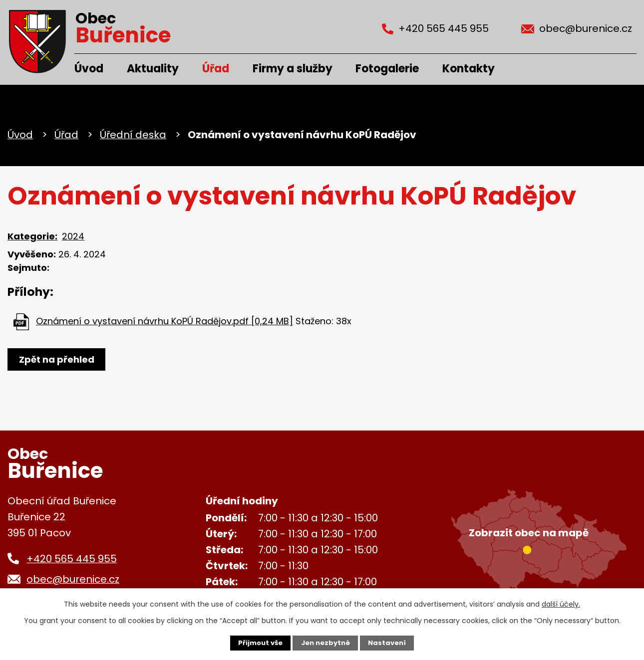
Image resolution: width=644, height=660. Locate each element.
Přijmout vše (258, 643)
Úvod (89, 69)
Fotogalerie (387, 69)
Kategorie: (32, 236)
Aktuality (153, 69)
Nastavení (390, 643)
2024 (73, 236)
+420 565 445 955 (72, 559)
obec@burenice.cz (73, 579)
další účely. (561, 603)
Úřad (216, 69)
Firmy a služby (293, 69)
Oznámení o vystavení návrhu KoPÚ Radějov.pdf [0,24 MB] (164, 321)
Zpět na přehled (59, 359)
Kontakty (469, 69)
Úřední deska (133, 135)
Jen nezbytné (326, 643)
